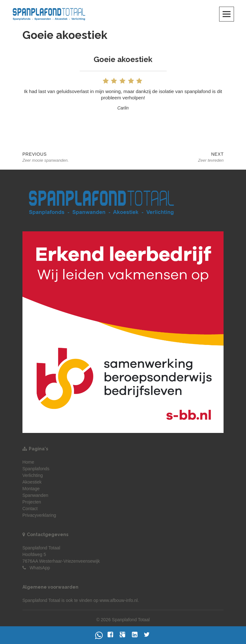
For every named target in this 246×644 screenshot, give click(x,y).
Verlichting (33, 475)
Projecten (32, 502)
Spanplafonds (36, 469)
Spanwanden (35, 495)
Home (28, 462)
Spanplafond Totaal (41, 600)
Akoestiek (32, 482)
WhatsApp (40, 568)
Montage (31, 489)
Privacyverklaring (39, 515)
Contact (30, 509)
